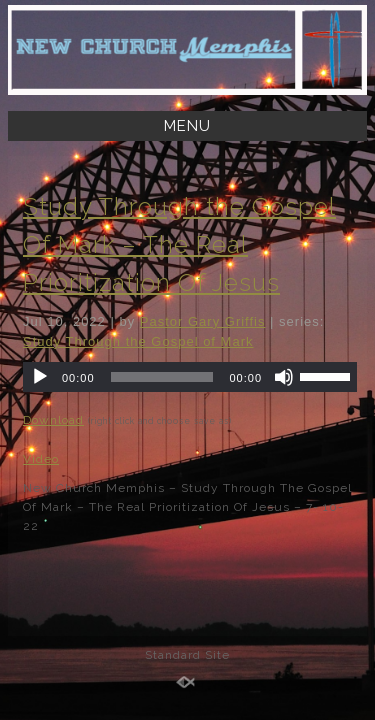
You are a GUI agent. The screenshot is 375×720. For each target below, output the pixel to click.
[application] (190, 377)
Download (53, 420)
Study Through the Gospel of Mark (138, 341)
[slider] (162, 377)
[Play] (40, 377)
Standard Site (187, 655)
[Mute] (284, 377)
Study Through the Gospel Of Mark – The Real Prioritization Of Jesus (179, 244)
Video (41, 459)
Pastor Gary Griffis (203, 321)
